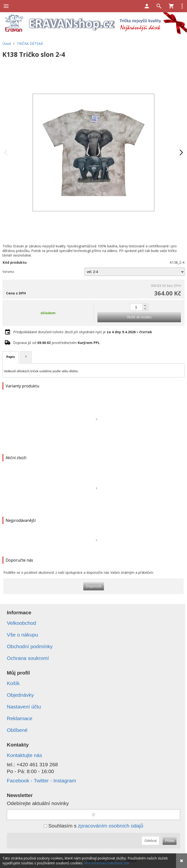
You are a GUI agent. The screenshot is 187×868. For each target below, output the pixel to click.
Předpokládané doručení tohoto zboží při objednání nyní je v (83, 332)
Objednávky (20, 695)
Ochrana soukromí (28, 658)
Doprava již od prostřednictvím (56, 343)
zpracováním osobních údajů (111, 826)
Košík (13, 683)
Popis (11, 357)
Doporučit (94, 586)
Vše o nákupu (22, 635)
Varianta (8, 272)
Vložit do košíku (139, 317)
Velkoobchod (21, 623)
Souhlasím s (94, 826)
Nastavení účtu (24, 707)
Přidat (170, 841)
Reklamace (20, 718)
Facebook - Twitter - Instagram (41, 781)
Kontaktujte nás (24, 755)
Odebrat (151, 841)
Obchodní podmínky (30, 646)
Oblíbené (17, 730)
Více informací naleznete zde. (107, 863)
